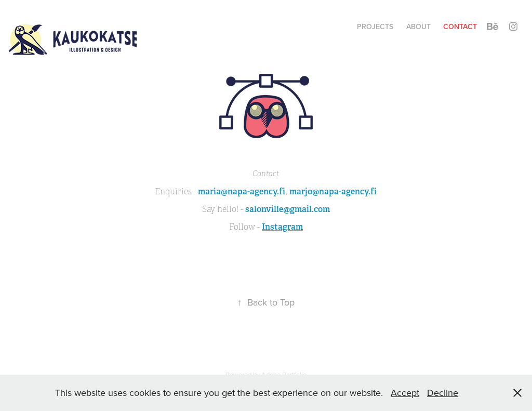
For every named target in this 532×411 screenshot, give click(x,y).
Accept (405, 393)
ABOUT (418, 26)
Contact (460, 26)
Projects (375, 26)
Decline (443, 393)
